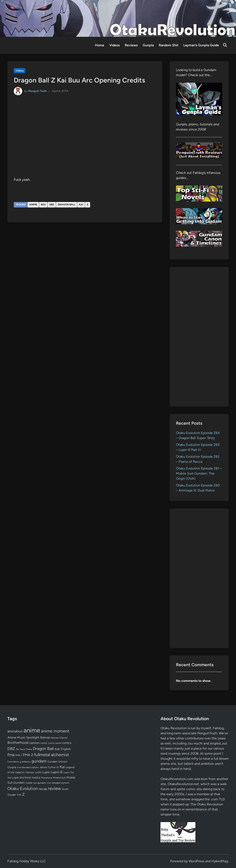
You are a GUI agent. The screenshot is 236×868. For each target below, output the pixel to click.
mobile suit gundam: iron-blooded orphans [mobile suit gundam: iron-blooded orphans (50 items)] (47, 783)
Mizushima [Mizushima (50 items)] (47, 778)
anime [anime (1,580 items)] (32, 730)
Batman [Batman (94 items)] (45, 738)
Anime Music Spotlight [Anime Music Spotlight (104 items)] (23, 738)
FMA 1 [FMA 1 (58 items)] (19, 755)
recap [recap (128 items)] (43, 789)
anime (33, 205)
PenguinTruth (207, 733)
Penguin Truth (38, 91)
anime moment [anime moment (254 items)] (55, 731)
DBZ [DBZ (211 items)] (11, 749)
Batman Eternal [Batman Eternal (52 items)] (59, 738)
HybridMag (220, 861)
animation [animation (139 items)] (15, 731)
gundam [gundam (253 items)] (39, 761)
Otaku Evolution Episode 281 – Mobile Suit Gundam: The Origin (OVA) (199, 473)
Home (100, 45)
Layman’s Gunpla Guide (201, 45)
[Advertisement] (199, 337)
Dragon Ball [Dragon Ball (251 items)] (43, 749)
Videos (115, 45)
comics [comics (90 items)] (67, 743)
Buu (43, 205)
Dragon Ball (67, 205)
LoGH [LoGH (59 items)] (38, 772)
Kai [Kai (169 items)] (62, 767)
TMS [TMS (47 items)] (19, 795)
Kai (81, 205)
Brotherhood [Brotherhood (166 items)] (18, 743)
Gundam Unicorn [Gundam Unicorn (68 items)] (57, 762)
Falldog (218, 728)
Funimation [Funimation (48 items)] (13, 762)
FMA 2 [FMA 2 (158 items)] (28, 755)
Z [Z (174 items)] (23, 794)
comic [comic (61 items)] (44, 743)
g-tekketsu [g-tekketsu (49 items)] (25, 762)
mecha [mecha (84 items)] (36, 777)
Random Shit (169, 45)
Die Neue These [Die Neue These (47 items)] (24, 749)
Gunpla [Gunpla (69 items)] (12, 767)
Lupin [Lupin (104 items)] (46, 772)
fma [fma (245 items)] (11, 755)
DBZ (52, 205)
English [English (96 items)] (66, 749)
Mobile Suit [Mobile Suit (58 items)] (59, 778)
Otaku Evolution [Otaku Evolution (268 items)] (23, 788)
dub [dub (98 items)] (57, 749)
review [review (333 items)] (54, 788)
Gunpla (148, 45)
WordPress (196, 861)
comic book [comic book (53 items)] (54, 743)
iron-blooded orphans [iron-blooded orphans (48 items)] (28, 767)
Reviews (131, 45)
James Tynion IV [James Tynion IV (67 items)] (49, 767)
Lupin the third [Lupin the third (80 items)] (21, 777)
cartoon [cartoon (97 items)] (34, 743)
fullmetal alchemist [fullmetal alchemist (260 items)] (51, 755)
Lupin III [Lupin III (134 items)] (57, 772)
